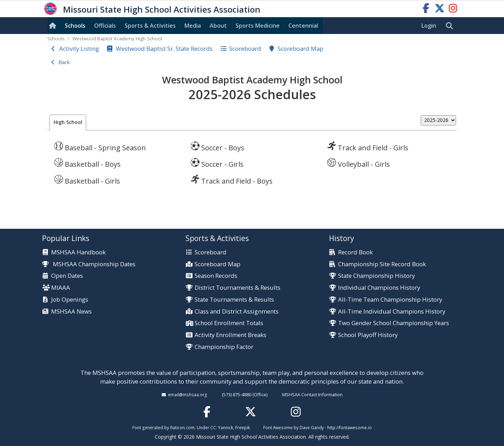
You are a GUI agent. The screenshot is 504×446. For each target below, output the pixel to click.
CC (213, 427)
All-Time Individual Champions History (392, 312)
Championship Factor (224, 347)
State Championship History (376, 276)
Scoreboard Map (300, 49)
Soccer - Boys (218, 147)
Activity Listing (79, 49)
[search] (451, 26)
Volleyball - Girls (359, 163)
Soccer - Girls (217, 163)
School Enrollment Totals (229, 323)
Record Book (355, 252)
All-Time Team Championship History (390, 300)
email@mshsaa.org (188, 394)
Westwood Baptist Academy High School (117, 39)
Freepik (243, 427)
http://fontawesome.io (349, 427)
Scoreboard (245, 49)
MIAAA (61, 288)
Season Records (216, 276)
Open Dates (67, 276)
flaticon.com (182, 427)
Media (193, 26)
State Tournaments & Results (234, 300)
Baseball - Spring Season (100, 147)
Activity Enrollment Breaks (230, 335)
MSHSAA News (71, 312)
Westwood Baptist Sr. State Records (164, 49)
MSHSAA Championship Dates (89, 264)
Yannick (226, 427)
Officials (105, 26)
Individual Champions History (379, 288)
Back (64, 62)
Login (429, 26)
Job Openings (70, 300)
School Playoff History (368, 335)
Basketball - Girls (87, 180)
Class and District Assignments (237, 312)
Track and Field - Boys (232, 180)
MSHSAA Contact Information (312, 394)
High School (68, 122)
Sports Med (258, 26)
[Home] (54, 26)
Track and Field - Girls (368, 147)
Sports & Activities (150, 26)
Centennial (303, 26)
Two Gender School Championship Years (394, 323)
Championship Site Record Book (382, 264)
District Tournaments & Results (237, 288)
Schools (75, 26)
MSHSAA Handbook (78, 252)
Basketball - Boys (87, 163)
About (218, 26)
